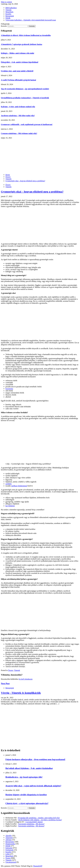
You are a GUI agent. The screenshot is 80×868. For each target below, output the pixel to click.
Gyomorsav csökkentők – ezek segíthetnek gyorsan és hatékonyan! (27, 124)
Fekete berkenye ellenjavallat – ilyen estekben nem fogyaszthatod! (35, 759)
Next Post (5, 684)
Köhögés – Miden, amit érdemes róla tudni (17, 53)
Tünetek (8, 10)
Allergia (8, 840)
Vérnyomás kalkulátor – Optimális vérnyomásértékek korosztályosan (31, 20)
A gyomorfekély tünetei (34, 822)
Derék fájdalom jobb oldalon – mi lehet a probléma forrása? (40, 820)
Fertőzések (9, 850)
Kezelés (8, 14)
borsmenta (9, 389)
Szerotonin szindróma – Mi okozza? (31, 824)
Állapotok (9, 838)
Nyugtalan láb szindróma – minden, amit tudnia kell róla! (39, 818)
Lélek (8, 854)
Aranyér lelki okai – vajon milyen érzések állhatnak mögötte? (33, 786)
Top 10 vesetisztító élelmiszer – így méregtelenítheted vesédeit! (25, 89)
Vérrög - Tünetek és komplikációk (21, 693)
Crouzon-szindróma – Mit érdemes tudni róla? (19, 133)
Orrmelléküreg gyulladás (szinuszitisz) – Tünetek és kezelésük (25, 98)
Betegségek (10, 16)
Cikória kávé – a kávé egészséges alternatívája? (27, 803)
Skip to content (6, 2)
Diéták (8, 18)
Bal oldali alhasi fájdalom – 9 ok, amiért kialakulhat (29, 768)
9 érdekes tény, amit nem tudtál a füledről (17, 71)
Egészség (9, 848)
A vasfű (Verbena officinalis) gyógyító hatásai (18, 80)
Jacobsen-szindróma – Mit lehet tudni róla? (18, 116)
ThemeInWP (38, 866)
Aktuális (9, 836)
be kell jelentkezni (26, 679)
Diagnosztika (10, 844)
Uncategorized (11, 862)
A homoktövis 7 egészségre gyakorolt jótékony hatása (22, 44)
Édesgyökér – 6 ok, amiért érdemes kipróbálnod (20, 62)
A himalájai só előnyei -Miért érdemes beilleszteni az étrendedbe (26, 35)
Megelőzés (9, 12)
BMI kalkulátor (11, 8)
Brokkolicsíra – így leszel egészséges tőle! (24, 777)
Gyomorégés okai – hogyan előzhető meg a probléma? (32, 192)
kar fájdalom (10, 506)
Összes (8, 185)
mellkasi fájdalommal (19, 486)
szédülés (9, 484)
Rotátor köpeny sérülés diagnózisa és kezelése (26, 795)
